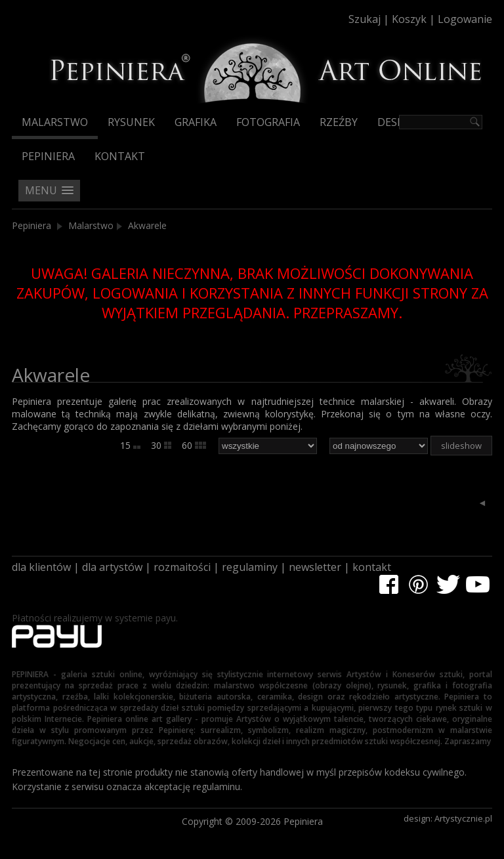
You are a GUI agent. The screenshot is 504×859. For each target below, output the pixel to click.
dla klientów (41, 567)
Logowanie (465, 19)
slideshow (461, 446)
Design (397, 122)
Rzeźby (339, 122)
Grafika (196, 122)
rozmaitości (182, 567)
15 (130, 445)
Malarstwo (55, 122)
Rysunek (131, 122)
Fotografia (268, 122)
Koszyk (409, 19)
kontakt (372, 567)
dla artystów (112, 567)
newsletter (315, 567)
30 (161, 445)
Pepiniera (48, 156)
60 (194, 445)
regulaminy (250, 567)
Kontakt (120, 156)
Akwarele (147, 225)
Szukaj (365, 19)
